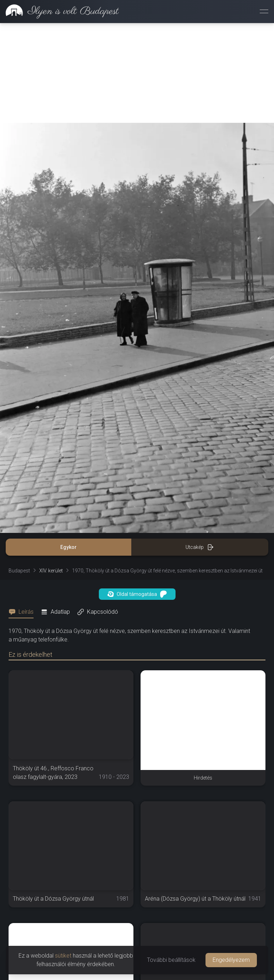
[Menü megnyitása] (264, 11)
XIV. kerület (51, 571)
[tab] (23, 612)
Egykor (68, 547)
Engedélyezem (231, 960)
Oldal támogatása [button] (137, 594)
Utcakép (200, 547)
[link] (59, 11)
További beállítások (171, 960)
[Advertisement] (137, 73)
